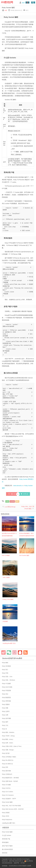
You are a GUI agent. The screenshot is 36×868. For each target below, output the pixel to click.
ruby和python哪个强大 (9, 823)
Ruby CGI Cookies (8, 792)
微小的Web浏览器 (7, 849)
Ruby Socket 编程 (8, 8)
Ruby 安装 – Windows (9, 680)
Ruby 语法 (5, 694)
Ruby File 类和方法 (8, 760)
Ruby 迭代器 (6, 753)
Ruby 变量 (5, 708)
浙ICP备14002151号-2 (16, 861)
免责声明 (16, 863)
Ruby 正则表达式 (7, 774)
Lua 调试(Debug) (10, 507)
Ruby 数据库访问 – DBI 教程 (10, 778)
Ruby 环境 (5, 673)
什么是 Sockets (7, 835)
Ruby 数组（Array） (8, 739)
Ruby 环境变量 (6, 690)
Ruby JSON (6, 816)
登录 (23, 3)
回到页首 (5, 853)
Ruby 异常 (5, 767)
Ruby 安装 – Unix (7, 677)
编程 (17, 501)
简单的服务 (5, 842)
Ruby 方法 (5, 725)
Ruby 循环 (5, 722)
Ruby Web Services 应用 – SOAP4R (13, 809)
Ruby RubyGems (7, 820)
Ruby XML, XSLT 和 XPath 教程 (11, 806)
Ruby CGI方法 (6, 788)
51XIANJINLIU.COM (15, 866)
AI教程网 (7, 2)
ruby (7, 501)
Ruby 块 (4, 729)
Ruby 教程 (5, 663)
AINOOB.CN (20, 859)
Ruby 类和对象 (6, 701)
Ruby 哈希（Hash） (8, 743)
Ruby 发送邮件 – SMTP (9, 799)
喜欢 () (12, 494)
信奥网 (29, 866)
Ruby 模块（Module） (9, 732)
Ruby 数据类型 (6, 697)
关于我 (23, 863)
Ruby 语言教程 (6, 666)
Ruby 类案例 (6, 704)
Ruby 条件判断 (6, 718)
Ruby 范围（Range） (8, 750)
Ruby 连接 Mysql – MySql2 (10, 781)
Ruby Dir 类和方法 (7, 764)
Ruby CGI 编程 (6, 785)
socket (12, 501)
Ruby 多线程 (6, 813)
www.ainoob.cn (18, 486)
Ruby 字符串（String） (9, 736)
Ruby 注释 (5, 715)
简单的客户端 (6, 839)
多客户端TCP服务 (7, 846)
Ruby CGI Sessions (8, 795)
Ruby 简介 (5, 670)
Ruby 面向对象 (6, 771)
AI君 (6, 10)
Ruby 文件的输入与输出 (9, 757)
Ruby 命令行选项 (7, 687)
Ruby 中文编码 (6, 684)
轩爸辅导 (24, 866)
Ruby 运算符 (6, 711)
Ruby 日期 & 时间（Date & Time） (12, 746)
